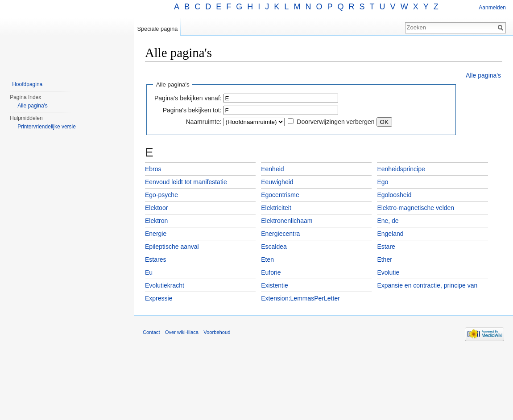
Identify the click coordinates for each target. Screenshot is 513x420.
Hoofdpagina (27, 84)
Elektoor (156, 208)
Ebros (153, 169)
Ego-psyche (161, 195)
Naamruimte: (203, 122)
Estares (155, 259)
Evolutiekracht (165, 285)
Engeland (390, 234)
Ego (383, 182)
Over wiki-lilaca (182, 332)
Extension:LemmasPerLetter (300, 298)
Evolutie (388, 272)
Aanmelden (492, 8)
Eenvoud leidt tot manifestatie (186, 182)
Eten (267, 259)
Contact (151, 332)
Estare (386, 247)
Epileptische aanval (172, 247)
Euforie (271, 272)
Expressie (159, 298)
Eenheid (272, 169)
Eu (149, 272)
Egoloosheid (394, 195)
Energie (156, 234)
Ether (384, 259)
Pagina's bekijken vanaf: (188, 98)
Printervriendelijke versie (47, 127)
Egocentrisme (280, 195)
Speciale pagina (157, 29)
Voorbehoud (217, 332)
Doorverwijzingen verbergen (335, 122)
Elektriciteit (276, 208)
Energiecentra (280, 234)
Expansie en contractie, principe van (427, 285)
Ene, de (388, 221)
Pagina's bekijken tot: (192, 110)
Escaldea (274, 247)
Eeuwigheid (277, 182)
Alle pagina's (483, 75)
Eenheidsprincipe (401, 169)
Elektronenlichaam (287, 221)
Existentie (275, 285)
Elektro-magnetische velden (416, 208)
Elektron (156, 221)
